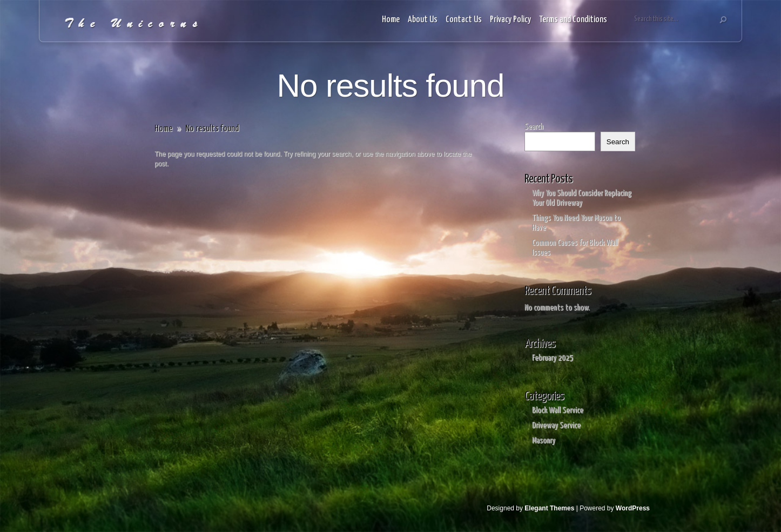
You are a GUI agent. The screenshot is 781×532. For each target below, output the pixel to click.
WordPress (633, 508)
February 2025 (553, 358)
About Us (423, 20)
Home (391, 20)
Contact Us (464, 20)
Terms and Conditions (573, 20)
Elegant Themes (549, 508)
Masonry (544, 440)
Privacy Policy (510, 20)
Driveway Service (556, 425)
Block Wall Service (558, 410)
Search (534, 127)
